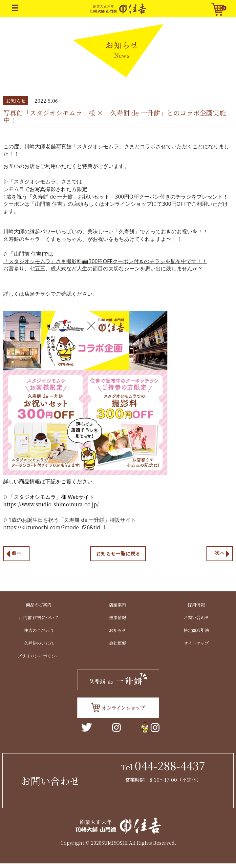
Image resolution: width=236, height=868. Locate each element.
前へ (14, 554)
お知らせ (118, 630)
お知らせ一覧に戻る (118, 553)
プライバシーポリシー (39, 656)
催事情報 (118, 617)
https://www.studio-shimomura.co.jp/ (51, 504)
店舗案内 (118, 605)
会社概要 (118, 643)
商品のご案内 (39, 605)
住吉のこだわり (39, 630)
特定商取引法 (196, 630)
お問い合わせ (196, 617)
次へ (222, 554)
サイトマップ (196, 643)
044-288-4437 (170, 765)
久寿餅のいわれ (39, 643)
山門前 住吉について (39, 617)
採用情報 (196, 605)
